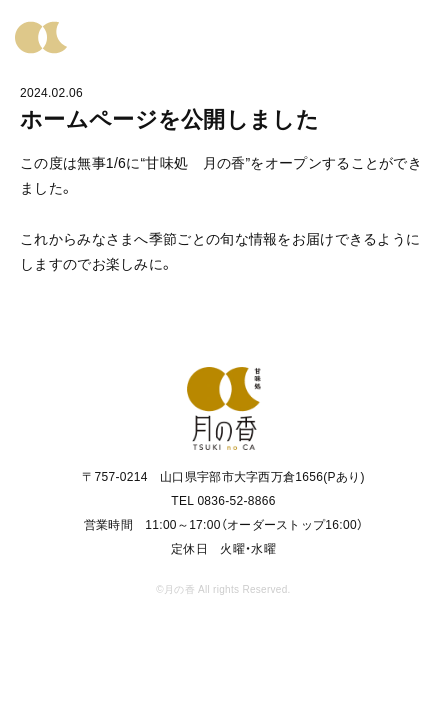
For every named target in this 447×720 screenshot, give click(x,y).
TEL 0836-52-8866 (223, 501)
